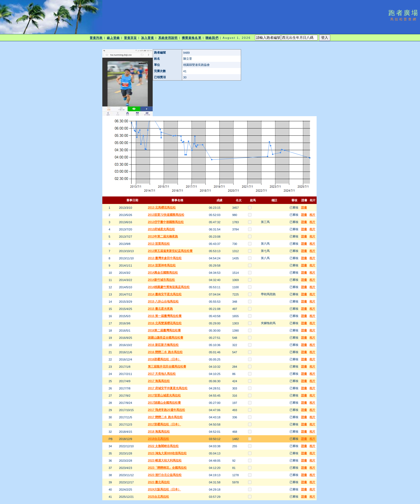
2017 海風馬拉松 (159, 381)
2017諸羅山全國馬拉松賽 (164, 403)
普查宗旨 (130, 38)
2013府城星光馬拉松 (161, 229)
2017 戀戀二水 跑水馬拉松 (165, 417)
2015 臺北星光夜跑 (160, 309)
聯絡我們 (212, 38)
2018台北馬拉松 (158, 439)
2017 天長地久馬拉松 (162, 374)
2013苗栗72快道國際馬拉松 (166, 215)
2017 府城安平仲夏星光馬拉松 (168, 388)
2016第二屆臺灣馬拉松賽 (164, 330)
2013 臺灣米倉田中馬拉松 (165, 258)
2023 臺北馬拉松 (159, 482)
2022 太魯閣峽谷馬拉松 (163, 446)
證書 (304, 207)
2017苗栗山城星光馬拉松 (164, 395)
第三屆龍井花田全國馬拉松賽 (167, 366)
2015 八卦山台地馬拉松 (163, 301)
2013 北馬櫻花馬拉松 (162, 207)
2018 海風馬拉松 (159, 431)
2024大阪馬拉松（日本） (164, 489)
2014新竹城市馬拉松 (161, 280)
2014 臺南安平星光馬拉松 (165, 294)
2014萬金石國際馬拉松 (163, 272)
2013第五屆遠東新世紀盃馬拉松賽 (170, 251)
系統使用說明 (168, 38)
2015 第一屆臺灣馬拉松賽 (165, 316)
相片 (312, 215)
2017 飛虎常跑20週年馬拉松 (166, 410)
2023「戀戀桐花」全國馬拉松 (167, 468)
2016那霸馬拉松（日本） (164, 359)
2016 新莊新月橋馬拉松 (163, 345)
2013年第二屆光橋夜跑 (163, 236)
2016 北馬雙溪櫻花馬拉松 (165, 323)
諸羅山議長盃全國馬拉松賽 (166, 338)
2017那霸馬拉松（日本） (164, 424)
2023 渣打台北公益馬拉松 (165, 475)
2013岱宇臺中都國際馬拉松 (166, 222)
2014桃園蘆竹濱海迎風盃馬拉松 (169, 287)
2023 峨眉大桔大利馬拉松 (165, 460)
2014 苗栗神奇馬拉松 (162, 265)
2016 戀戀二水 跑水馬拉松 (165, 352)
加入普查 (148, 38)
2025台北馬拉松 (158, 497)
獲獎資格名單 (192, 38)
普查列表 (96, 38)
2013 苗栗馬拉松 (159, 244)
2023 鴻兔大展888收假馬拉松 (167, 453)
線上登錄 (113, 38)
